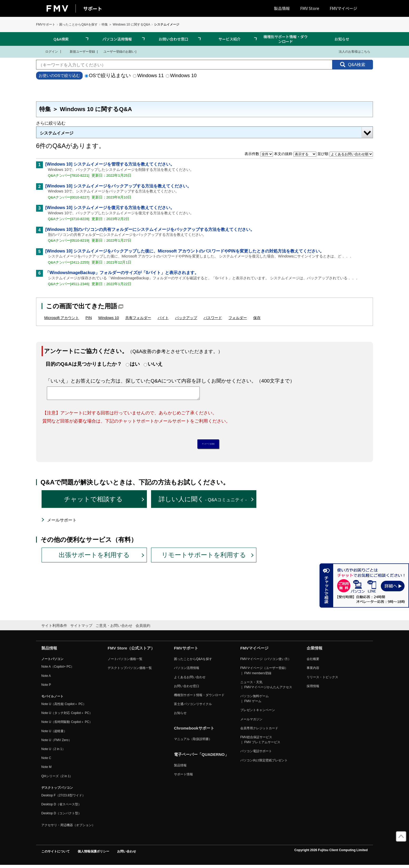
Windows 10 (181, 75)
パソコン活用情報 (117, 39)
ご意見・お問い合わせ (114, 628)
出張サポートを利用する (94, 558)
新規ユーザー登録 (79, 51)
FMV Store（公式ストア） (131, 651)
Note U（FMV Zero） (56, 743)
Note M (46, 770)
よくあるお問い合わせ (190, 680)
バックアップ (186, 318)
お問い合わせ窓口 (173, 39)
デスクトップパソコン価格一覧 (130, 671)
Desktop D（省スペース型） (61, 807)
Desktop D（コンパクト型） (61, 816)
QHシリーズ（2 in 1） (57, 779)
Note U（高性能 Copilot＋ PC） (64, 707)
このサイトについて (56, 854)
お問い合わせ (127, 854)
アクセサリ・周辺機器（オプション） (68, 828)
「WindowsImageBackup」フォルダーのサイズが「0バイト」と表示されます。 (122, 273)
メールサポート (62, 523)
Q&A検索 (61, 39)
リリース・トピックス (322, 680)
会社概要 (313, 662)
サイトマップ (81, 628)
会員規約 (143, 628)
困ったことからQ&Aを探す (78, 24)
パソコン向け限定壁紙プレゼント (264, 763)
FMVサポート (46, 24)
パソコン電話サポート (256, 754)
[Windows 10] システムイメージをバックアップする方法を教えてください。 (118, 186)
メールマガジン (251, 722)
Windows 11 (148, 75)
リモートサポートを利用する (204, 558)
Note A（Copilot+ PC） (58, 669)
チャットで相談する (93, 502)
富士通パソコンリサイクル (193, 707)
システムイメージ (57, 133)
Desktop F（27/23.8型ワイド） (63, 798)
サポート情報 (183, 777)
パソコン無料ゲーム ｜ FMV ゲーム (255, 701)
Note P (46, 687)
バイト (163, 318)
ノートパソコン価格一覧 (125, 662)
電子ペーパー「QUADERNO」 (201, 757)
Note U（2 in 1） (53, 752)
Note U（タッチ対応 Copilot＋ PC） (67, 716)
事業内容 (313, 671)
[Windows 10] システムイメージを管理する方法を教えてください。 (110, 164)
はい (135, 364)
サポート (93, 8)
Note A (46, 678)
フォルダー (238, 318)
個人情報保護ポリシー (93, 854)
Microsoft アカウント (62, 318)
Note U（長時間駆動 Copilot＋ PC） (67, 725)
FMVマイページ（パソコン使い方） (266, 662)
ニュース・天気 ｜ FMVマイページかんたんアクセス (266, 687)
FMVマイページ (343, 8)
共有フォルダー (138, 318)
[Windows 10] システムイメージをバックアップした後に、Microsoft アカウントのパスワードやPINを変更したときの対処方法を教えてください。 (185, 251)
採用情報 (313, 689)
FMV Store (310, 8)
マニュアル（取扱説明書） (193, 742)
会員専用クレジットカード (259, 731)
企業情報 (315, 651)
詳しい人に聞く (203, 502)
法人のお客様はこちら (351, 51)
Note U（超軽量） (54, 734)
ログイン (48, 51)
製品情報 (282, 8)
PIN (89, 318)
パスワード (213, 318)
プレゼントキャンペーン (258, 713)
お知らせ (342, 39)
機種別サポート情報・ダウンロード (286, 39)
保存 (257, 318)
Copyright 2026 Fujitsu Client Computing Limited (331, 853)
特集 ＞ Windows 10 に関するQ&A (126, 24)
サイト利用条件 (54, 628)
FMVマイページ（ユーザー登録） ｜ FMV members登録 (264, 673)
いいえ (155, 364)
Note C (46, 761)
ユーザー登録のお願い (117, 51)
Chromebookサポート (194, 731)
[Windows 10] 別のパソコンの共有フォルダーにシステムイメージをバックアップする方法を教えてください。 (150, 229)
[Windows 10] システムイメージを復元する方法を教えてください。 (110, 208)
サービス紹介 (230, 39)
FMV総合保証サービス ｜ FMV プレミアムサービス (260, 743)
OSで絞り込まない (108, 75)
